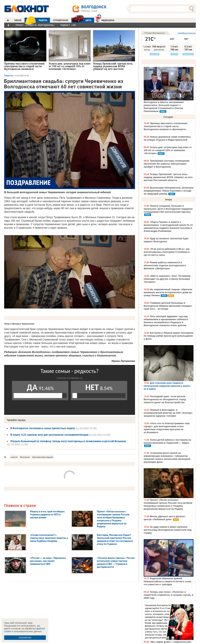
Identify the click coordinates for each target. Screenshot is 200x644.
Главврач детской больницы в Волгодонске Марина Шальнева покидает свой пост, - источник (168, 306)
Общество (9, 76)
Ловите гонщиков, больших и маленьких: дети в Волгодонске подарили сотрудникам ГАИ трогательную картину (168, 209)
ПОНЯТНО (25, 638)
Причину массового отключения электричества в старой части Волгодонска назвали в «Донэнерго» (165, 126)
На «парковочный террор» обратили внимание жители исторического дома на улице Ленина (168, 292)
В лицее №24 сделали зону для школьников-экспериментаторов (50, 435)
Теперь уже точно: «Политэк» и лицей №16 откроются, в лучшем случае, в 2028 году (168, 595)
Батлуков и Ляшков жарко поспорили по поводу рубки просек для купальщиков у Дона (168, 336)
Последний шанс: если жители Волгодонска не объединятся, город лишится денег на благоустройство (165, 399)
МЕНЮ (18, 20)
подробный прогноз (187, 33)
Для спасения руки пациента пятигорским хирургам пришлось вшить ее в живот (167, 386)
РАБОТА (36, 20)
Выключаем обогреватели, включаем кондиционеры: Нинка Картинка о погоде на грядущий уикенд (168, 191)
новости (14, 457)
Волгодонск (25, 457)
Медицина (105, 20)
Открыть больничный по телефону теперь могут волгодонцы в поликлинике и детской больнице (68, 441)
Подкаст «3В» (68, 25)
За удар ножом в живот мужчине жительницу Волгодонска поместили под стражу (168, 530)
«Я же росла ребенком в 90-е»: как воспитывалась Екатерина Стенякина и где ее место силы (167, 252)
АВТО (81, 20)
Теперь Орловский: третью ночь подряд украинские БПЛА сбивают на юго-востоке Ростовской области (168, 177)
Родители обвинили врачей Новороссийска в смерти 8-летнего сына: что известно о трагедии (168, 581)
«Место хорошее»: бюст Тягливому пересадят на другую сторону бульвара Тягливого (167, 279)
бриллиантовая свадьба (43, 457)
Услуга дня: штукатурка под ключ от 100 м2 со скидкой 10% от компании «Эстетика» (168, 150)
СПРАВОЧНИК (61, 20)
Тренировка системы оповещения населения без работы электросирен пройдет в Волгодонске (166, 164)
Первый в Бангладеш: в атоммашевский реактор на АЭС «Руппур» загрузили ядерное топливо (168, 413)
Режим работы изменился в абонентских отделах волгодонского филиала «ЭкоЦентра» (165, 265)
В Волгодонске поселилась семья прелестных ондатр (43, 428)
